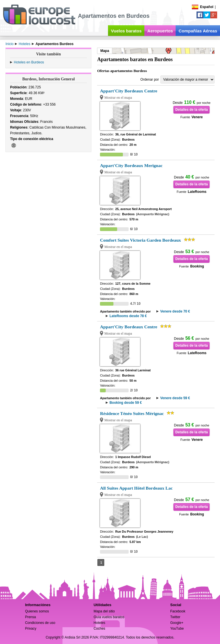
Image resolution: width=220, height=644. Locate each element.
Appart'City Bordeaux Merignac (131, 165)
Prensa (30, 617)
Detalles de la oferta (191, 110)
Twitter (175, 617)
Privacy (31, 629)
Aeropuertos (160, 31)
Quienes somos (37, 611)
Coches (100, 629)
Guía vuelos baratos (109, 617)
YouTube (177, 629)
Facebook (178, 611)
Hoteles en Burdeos (29, 62)
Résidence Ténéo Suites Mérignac (132, 413)
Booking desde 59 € (126, 403)
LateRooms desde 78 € (128, 316)
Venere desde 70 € (175, 311)
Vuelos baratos (126, 31)
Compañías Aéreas (198, 31)
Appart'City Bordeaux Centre (129, 91)
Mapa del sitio (104, 611)
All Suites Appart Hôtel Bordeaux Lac (136, 488)
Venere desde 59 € (175, 398)
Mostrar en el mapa (118, 98)
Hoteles (100, 623)
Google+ (177, 623)
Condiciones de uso (40, 623)
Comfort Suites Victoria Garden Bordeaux (140, 240)
